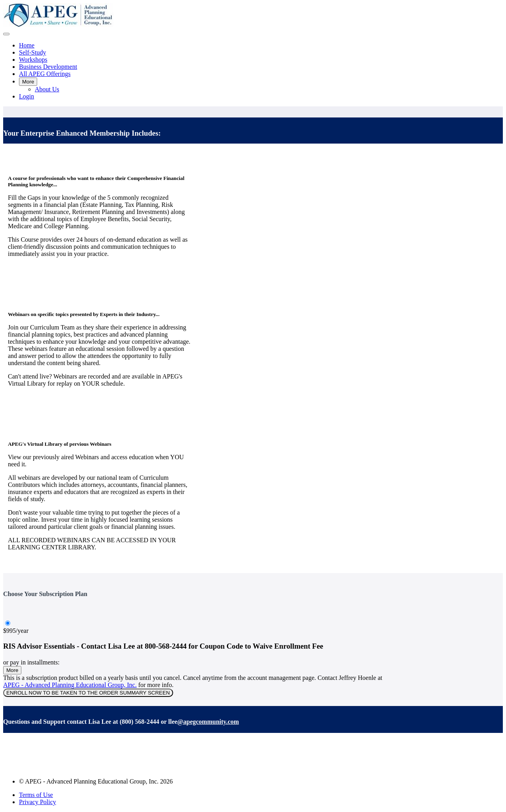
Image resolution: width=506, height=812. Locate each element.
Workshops (33, 60)
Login (26, 96)
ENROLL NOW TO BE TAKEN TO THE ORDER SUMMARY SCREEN (88, 693)
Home (27, 45)
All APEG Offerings (45, 74)
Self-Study (32, 52)
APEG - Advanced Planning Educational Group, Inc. (70, 685)
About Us (47, 89)
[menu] (253, 71)
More (28, 82)
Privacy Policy (38, 802)
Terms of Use (36, 795)
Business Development (48, 67)
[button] (6, 34)
